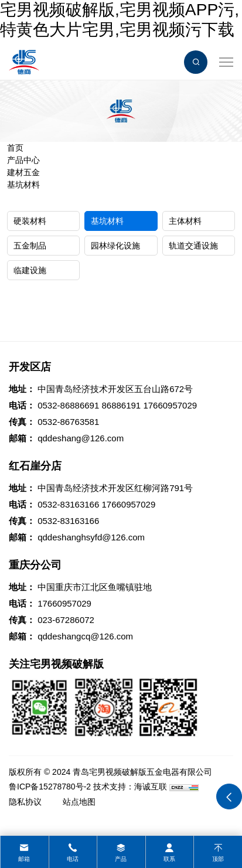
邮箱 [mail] (24, 859)
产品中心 (23, 160)
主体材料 (185, 221)
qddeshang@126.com (81, 438)
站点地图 (79, 802)
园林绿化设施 (115, 246)
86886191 (121, 405)
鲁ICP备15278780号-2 (50, 787)
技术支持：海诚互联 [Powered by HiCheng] (130, 787)
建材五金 (23, 172)
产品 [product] (121, 859)
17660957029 (170, 405)
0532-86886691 (68, 405)
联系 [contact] (169, 859)
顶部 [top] (218, 859)
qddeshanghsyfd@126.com (91, 537)
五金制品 (30, 246)
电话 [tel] (73, 859)
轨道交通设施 (193, 246)
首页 (15, 148)
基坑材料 (23, 185)
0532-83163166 (68, 504)
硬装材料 (30, 221)
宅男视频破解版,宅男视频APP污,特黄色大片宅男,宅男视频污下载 (120, 19)
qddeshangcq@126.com (85, 636)
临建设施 (30, 270)
